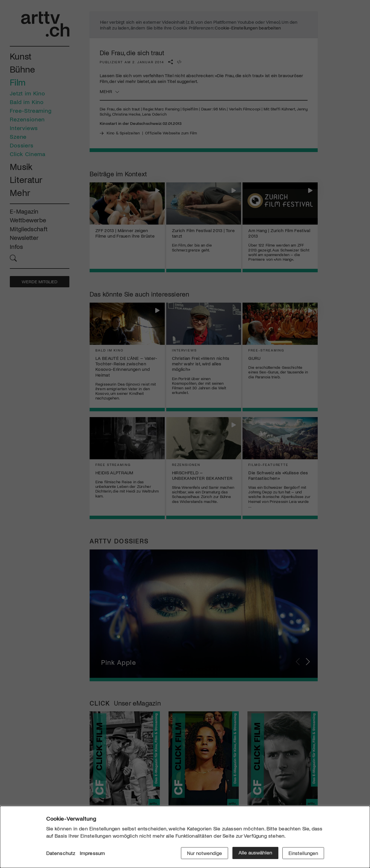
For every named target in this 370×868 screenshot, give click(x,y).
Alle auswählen (254, 853)
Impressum (92, 853)
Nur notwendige (203, 853)
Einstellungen (303, 853)
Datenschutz (61, 853)
